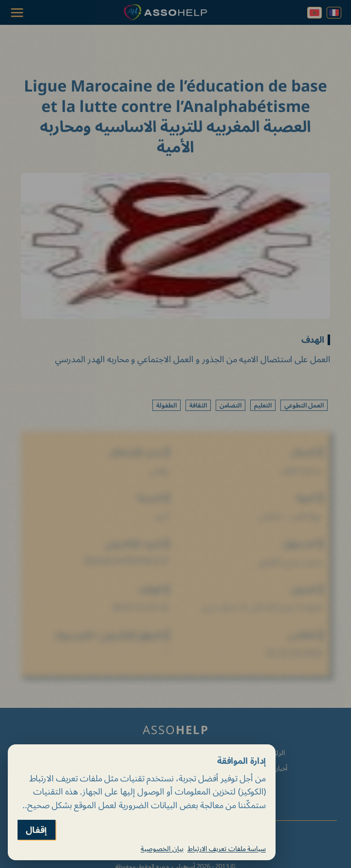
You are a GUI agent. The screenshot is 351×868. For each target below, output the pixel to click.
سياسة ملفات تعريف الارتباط (227, 849)
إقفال (37, 830)
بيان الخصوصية (162, 849)
